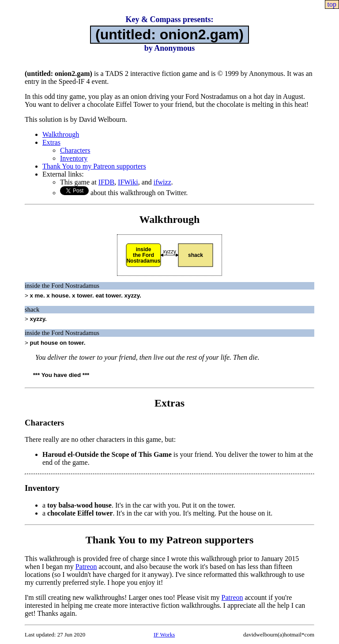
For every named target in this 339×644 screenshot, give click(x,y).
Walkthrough (61, 134)
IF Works (164, 635)
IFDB (106, 182)
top (332, 4)
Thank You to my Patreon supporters (94, 166)
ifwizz (162, 182)
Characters (75, 150)
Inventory (74, 158)
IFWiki (128, 182)
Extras (51, 142)
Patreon (86, 567)
